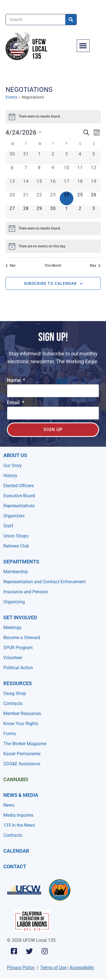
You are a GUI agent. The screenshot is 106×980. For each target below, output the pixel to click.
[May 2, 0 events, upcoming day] (80, 212)
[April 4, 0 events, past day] (80, 158)
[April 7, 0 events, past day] (26, 171)
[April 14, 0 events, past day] (26, 185)
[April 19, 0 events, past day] (94, 185)
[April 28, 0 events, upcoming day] (26, 212)
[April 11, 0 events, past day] (80, 171)
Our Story (13, 466)
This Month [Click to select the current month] (53, 266)
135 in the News (19, 825)
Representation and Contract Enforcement (44, 582)
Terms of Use (53, 968)
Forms (10, 734)
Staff (8, 526)
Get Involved (20, 617)
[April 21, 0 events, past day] (26, 198)
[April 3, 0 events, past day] (67, 158)
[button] (83, 46)
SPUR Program (18, 648)
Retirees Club (16, 546)
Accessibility (82, 968)
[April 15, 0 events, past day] (39, 185)
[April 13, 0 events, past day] (12, 185)
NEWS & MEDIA (21, 795)
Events (11, 97)
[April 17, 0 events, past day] (67, 185)
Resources (18, 683)
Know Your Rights (21, 724)
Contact (15, 867)
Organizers (14, 516)
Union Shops (16, 536)
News (9, 805)
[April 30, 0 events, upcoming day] (53, 212)
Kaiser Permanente (22, 754)
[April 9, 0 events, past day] (53, 171)
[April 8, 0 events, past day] (39, 171)
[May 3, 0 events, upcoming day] (94, 212)
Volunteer (13, 658)
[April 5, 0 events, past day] (94, 158)
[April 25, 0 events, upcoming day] (80, 198)
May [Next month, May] (95, 266)
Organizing (14, 602)
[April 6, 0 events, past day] (12, 171)
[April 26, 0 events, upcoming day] (94, 198)
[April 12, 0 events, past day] (94, 171)
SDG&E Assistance (22, 764)
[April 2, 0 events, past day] (53, 158)
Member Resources (22, 714)
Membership (16, 572)
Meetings (12, 628)
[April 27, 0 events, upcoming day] (12, 212)
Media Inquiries (18, 815)
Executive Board (19, 496)
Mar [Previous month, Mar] (11, 266)
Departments (21, 562)
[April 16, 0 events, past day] (53, 185)
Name (14, 380)
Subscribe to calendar (50, 283)
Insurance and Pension (26, 592)
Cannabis (16, 779)
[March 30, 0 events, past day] (12, 158)
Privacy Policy (21, 968)
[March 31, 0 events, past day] (26, 158)
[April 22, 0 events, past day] (39, 198)
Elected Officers (19, 486)
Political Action (18, 668)
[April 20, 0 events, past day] (12, 198)
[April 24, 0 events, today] (67, 198)
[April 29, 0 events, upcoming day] (39, 212)
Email (14, 403)
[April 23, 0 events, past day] (53, 198)
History (10, 476)
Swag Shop (15, 693)
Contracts (13, 703)
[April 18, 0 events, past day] (80, 185)
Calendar (16, 851)
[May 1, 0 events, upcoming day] (67, 212)
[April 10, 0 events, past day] (67, 171)
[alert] (53, 117)
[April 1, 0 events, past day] (39, 158)
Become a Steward (22, 638)
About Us (15, 455)
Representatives (19, 506)
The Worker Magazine (25, 744)
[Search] (71, 20)
